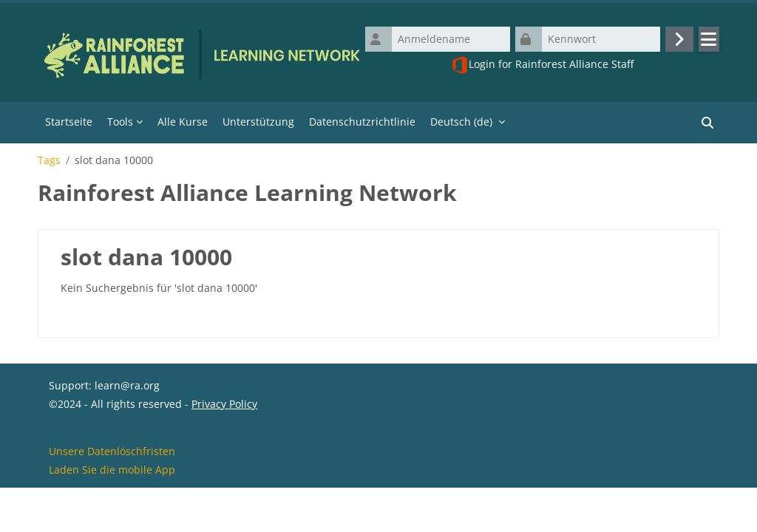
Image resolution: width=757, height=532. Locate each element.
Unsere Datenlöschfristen (112, 494)
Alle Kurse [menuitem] (183, 122)
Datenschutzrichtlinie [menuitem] (362, 122)
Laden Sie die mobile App (112, 512)
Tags (49, 160)
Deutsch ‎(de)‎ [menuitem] (461, 122)
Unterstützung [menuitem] (258, 122)
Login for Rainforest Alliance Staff (542, 65)
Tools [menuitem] (120, 122)
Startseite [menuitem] (69, 122)
